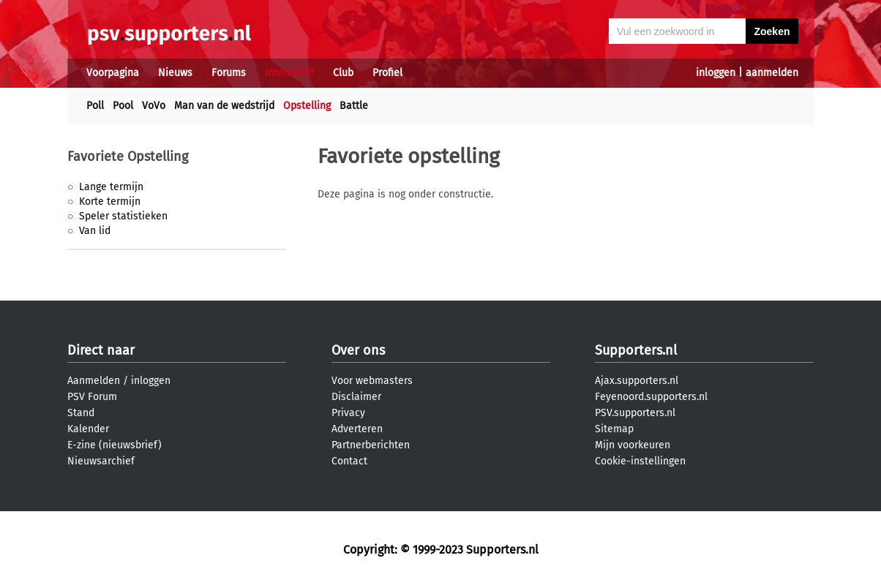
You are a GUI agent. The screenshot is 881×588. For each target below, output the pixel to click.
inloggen (716, 73)
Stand (81, 413)
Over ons (358, 350)
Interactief (289, 73)
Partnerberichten (371, 445)
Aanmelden (94, 381)
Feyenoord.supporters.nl (651, 397)
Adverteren (357, 429)
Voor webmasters (372, 381)
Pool (123, 106)
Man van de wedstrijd (224, 106)
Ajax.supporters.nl (637, 381)
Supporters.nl (636, 350)
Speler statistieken (123, 216)
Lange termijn (111, 187)
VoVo (154, 106)
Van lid (95, 231)
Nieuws (175, 73)
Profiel (387, 73)
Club (343, 73)
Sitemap (614, 429)
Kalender (88, 429)
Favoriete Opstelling (128, 157)
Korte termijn (110, 201)
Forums (229, 73)
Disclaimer (356, 397)
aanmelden (772, 73)
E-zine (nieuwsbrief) (115, 445)
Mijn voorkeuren (633, 445)
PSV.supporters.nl (635, 413)
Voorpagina (113, 73)
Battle (354, 106)
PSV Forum (92, 397)
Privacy (348, 413)
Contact (349, 461)
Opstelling (307, 106)
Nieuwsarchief (101, 461)
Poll (95, 106)
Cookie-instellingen (640, 461)
